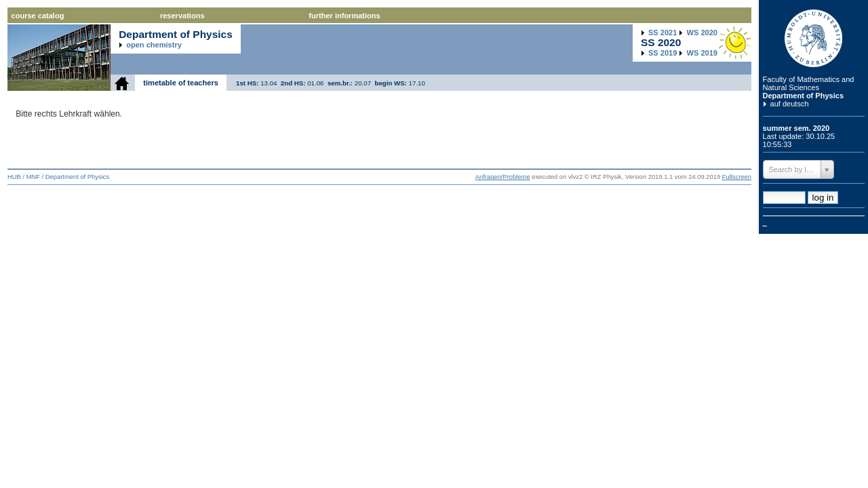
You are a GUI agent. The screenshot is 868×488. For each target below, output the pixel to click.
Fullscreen (737, 177)
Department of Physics (804, 96)
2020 (702, 33)
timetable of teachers (181, 83)
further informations (344, 16)
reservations (182, 16)
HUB (14, 177)
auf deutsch (790, 104)
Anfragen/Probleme (503, 177)
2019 (663, 53)
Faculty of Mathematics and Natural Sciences (809, 83)
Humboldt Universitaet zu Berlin (814, 38)
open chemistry (154, 45)
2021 (663, 33)
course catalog (38, 16)
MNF (33, 177)
